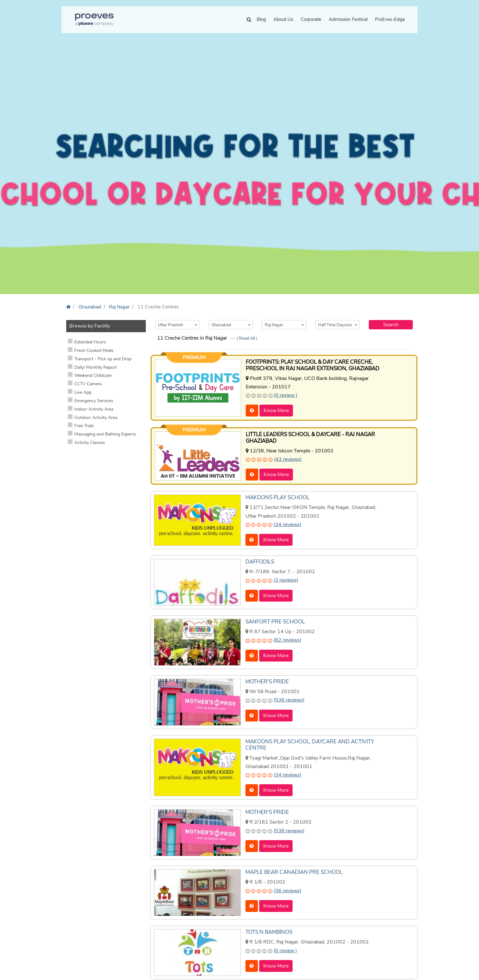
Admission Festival (348, 19)
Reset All (247, 338)
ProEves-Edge (390, 19)
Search (391, 325)
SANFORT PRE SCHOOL (274, 620)
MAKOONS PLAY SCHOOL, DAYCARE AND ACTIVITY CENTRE (307, 743)
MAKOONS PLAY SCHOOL (276, 496)
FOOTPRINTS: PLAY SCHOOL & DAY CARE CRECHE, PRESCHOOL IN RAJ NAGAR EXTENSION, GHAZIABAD (309, 365)
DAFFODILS (259, 560)
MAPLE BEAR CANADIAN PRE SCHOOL (291, 870)
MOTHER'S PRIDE (266, 680)
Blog (261, 19)
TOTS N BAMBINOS (268, 930)
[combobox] (177, 325)
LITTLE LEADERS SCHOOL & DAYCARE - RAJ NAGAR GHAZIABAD (308, 437)
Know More (276, 410)
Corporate (311, 19)
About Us (283, 19)
